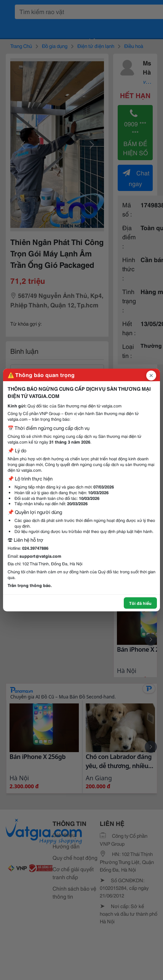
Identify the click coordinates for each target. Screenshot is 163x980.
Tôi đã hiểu (140, 603)
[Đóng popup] (151, 375)
